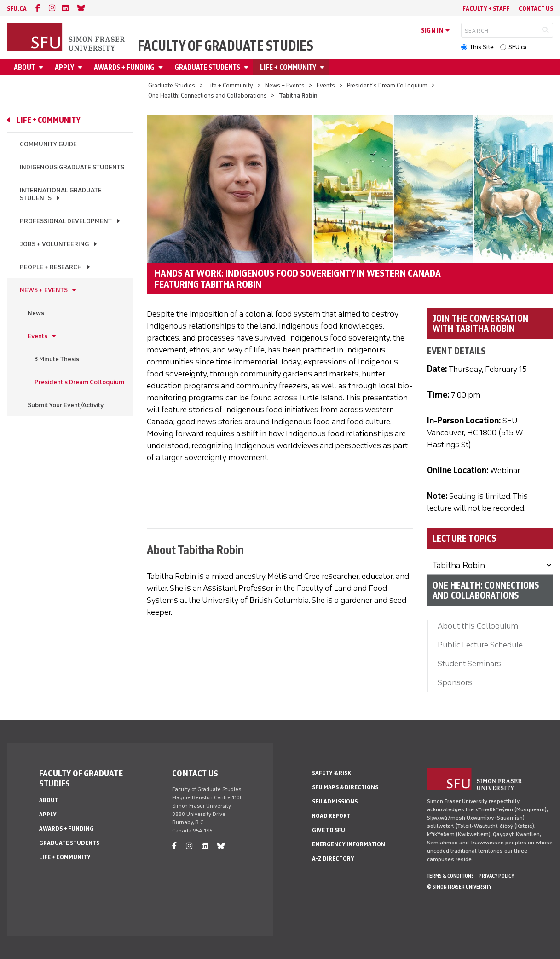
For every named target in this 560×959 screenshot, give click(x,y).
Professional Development (66, 221)
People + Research (51, 267)
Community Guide (48, 144)
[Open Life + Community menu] (323, 67)
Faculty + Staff (486, 9)
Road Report (331, 816)
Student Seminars (469, 664)
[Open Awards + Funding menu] (162, 67)
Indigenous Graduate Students (72, 167)
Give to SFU (329, 830)
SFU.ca (518, 47)
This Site (482, 47)
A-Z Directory (333, 858)
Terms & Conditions (450, 876)
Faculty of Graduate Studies (225, 46)
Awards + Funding (124, 67)
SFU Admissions (335, 801)
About (24, 67)
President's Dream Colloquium (387, 85)
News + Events (285, 85)
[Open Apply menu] (81, 67)
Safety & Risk (332, 773)
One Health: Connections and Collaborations (208, 95)
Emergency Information (349, 844)
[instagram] (52, 8)
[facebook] (38, 8)
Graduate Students (207, 67)
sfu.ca (17, 9)
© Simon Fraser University (459, 887)
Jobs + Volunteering (54, 244)
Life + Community (288, 67)
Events (326, 85)
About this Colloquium (478, 626)
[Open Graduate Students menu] (248, 67)
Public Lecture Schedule (480, 645)
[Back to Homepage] (67, 38)
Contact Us (536, 9)
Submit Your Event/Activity (66, 405)
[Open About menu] (42, 67)
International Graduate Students (61, 194)
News (36, 313)
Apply (64, 67)
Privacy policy (496, 876)
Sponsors (455, 682)
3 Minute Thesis (57, 359)
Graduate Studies (172, 85)
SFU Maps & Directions (345, 787)
